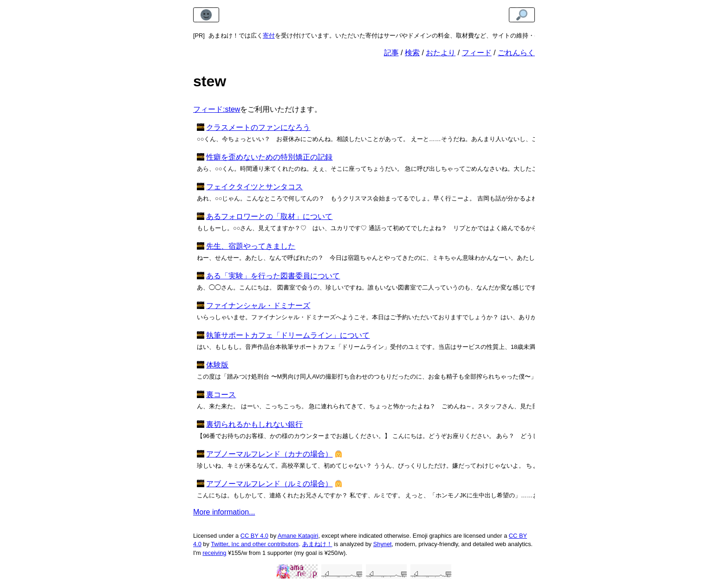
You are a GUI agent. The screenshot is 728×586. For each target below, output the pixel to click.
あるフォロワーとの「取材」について (269, 216)
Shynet (383, 544)
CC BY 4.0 (254, 536)
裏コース (221, 395)
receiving (214, 553)
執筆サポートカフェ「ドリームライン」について (288, 335)
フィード (477, 53)
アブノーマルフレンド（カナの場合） (269, 454)
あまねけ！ (317, 544)
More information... (224, 512)
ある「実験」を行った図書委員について (273, 276)
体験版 (217, 365)
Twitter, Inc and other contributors (255, 544)
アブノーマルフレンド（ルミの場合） (269, 484)
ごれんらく (516, 53)
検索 (412, 53)
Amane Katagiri (298, 536)
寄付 (269, 35)
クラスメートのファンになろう (258, 127)
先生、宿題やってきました (251, 246)
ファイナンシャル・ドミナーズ (258, 306)
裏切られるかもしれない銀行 (254, 424)
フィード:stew (217, 109)
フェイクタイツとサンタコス (254, 187)
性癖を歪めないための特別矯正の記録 (269, 157)
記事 (391, 53)
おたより (441, 53)
